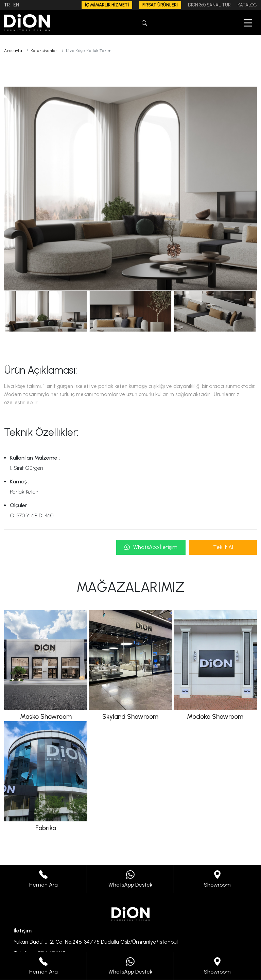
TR (7, 5)
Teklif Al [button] (223, 547)
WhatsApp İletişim (151, 547)
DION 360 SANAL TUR (209, 5)
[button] (144, 23)
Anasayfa (13, 51)
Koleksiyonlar (44, 51)
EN (16, 5)
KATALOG (247, 5)
